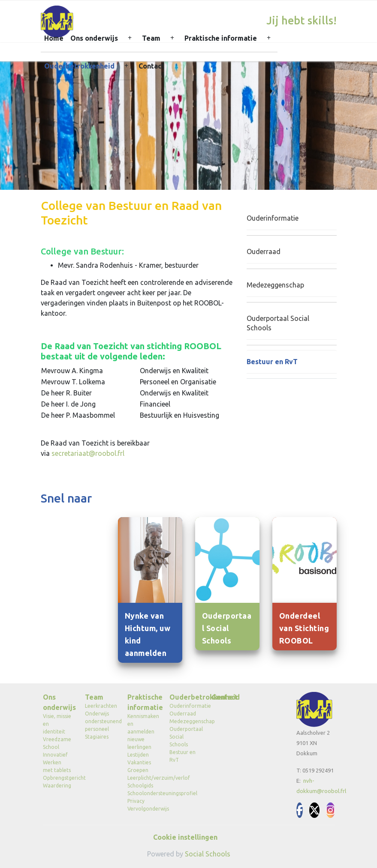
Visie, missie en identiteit (57, 724)
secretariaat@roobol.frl (88, 453)
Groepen (138, 770)
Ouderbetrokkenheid (79, 66)
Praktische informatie (221, 38)
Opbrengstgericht (58, 778)
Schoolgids (140, 786)
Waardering (57, 786)
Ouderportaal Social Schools (278, 323)
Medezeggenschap (275, 285)
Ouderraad (264, 251)
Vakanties (139, 762)
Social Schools (208, 854)
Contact (151, 66)
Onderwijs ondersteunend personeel (100, 721)
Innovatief (55, 755)
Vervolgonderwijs (142, 809)
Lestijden (138, 755)
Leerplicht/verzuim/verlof (142, 778)
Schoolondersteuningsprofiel (142, 793)
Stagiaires (97, 737)
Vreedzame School (57, 743)
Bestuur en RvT (272, 362)
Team (151, 38)
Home (54, 38)
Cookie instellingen (185, 837)
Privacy (136, 801)
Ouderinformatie (273, 218)
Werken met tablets (57, 766)
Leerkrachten (100, 706)
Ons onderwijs (94, 38)
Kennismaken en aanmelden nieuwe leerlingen (142, 732)
